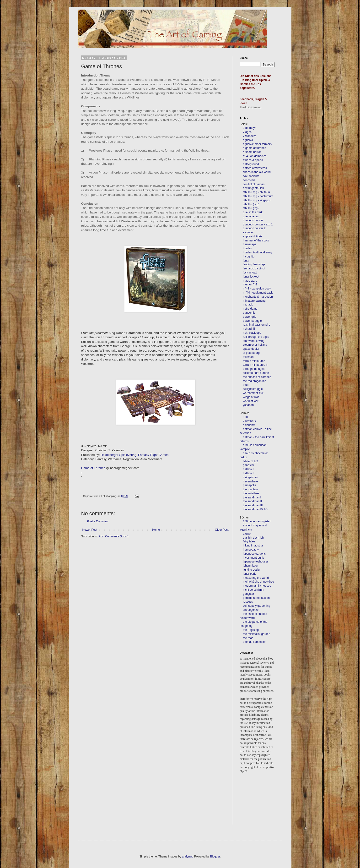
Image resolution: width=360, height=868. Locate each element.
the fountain (250, 489)
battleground (251, 164)
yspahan (248, 405)
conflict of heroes (254, 184)
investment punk (253, 558)
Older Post (222, 530)
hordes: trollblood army (258, 252)
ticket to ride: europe (256, 373)
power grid (250, 317)
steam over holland (255, 345)
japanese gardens (254, 554)
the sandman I (252, 497)
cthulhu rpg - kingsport (257, 200)
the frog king (251, 630)
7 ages (247, 132)
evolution (249, 232)
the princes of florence (257, 377)
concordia (249, 180)
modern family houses (257, 586)
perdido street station (256, 598)
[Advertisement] (261, 805)
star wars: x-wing (254, 341)
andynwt (187, 857)
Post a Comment (98, 521)
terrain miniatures (254, 361)
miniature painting (254, 301)
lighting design (252, 570)
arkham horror (252, 152)
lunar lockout (251, 277)
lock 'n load (250, 273)
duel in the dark (253, 212)
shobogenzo (251, 610)
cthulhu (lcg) (251, 208)
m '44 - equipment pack (258, 293)
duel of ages (251, 216)
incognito (249, 257)
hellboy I (248, 469)
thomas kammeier (254, 642)
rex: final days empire (257, 325)
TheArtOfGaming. (251, 107)
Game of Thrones (93, 468)
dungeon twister (253, 220)
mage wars (250, 281)
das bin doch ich (253, 538)
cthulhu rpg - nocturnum (258, 196)
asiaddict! (249, 425)
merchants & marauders (258, 297)
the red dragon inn (255, 381)
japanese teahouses (255, 562)
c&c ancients (251, 176)
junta (246, 261)
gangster (249, 465)
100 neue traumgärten (257, 521)
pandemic (249, 313)
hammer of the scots (256, 240)
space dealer (251, 349)
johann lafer (250, 566)
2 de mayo (250, 128)
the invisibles (251, 493)
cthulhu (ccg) (251, 204)
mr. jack (248, 305)
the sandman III (253, 505)
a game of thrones (255, 148)
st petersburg (251, 353)
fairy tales (249, 541)
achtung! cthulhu (253, 188)
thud (246, 385)
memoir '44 (250, 284)
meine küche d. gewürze (258, 582)
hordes (247, 248)
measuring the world (256, 578)
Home (156, 530)
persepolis (250, 485)
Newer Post (90, 530)
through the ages (254, 369)
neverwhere (250, 481)
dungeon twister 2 (254, 228)
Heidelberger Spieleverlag (118, 455)
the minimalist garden (257, 634)
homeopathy (251, 550)
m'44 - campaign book (257, 289)
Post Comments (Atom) (114, 536)
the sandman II (252, 501)
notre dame (250, 309)
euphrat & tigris (253, 236)
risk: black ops (252, 333)
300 (245, 417)
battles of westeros (255, 168)
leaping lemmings (254, 264)
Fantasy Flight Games (153, 455)
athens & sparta (253, 160)
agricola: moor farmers (257, 144)
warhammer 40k (253, 393)
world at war (251, 401)
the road (248, 638)
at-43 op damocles (255, 156)
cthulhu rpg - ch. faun (256, 192)
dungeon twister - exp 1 (258, 224)
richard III (249, 329)
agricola (248, 140)
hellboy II (249, 473)
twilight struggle (253, 389)
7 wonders (250, 136)
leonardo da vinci (254, 268)
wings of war (251, 397)
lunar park (249, 574)
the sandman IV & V (256, 509)
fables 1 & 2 (250, 461)
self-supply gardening (257, 606)
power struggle (252, 321)
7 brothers (249, 421)
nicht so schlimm (254, 590)
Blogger (215, 857)
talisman (248, 357)
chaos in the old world (257, 172)
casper (247, 534)
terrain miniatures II (255, 365)
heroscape (250, 244)
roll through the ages (256, 337)
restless (248, 602)
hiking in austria (253, 546)
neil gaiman (250, 477)
